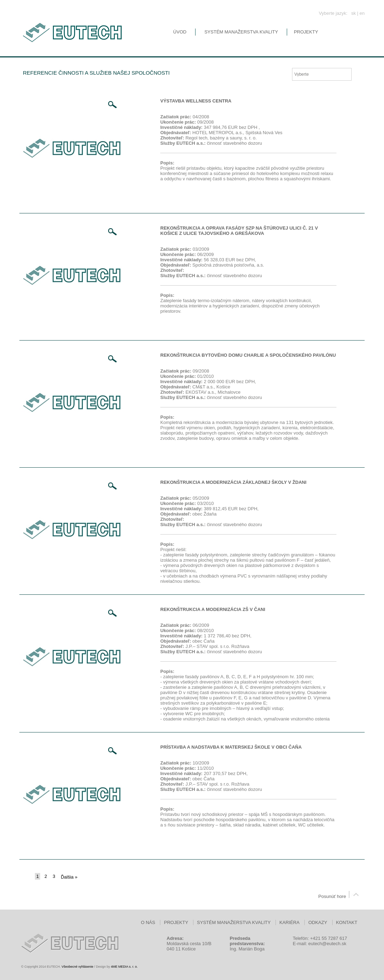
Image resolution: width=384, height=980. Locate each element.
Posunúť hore (340, 896)
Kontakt (347, 922)
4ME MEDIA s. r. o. (124, 967)
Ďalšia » (69, 877)
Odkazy (318, 922)
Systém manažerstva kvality (241, 32)
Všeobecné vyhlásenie (78, 967)
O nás (148, 922)
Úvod (180, 32)
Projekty (306, 32)
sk (354, 13)
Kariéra (289, 922)
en (362, 13)
